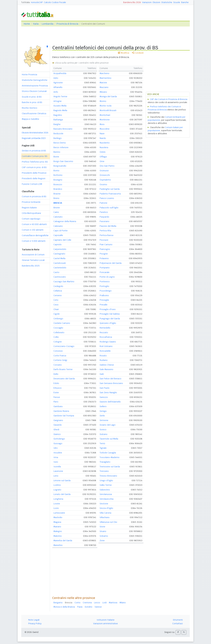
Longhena (58, 499)
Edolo (56, 383)
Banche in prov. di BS (32, 102)
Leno (56, 476)
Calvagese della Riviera (65, 221)
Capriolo (58, 244)
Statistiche (167, 2)
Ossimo (103, 184)
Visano (103, 531)
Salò (102, 374)
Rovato (103, 356)
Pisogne (104, 254)
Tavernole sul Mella (109, 439)
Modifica (124, 53)
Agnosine (58, 83)
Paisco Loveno (107, 198)
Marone (103, 83)
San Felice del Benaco (110, 379)
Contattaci (178, 624)
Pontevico (105, 282)
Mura (102, 124)
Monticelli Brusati (108, 110)
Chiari (56, 309)
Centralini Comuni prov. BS (35, 156)
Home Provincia (29, 75)
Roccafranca (106, 337)
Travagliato (105, 462)
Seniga (103, 411)
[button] (178, 632)
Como (78, 603)
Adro (56, 78)
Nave (102, 134)
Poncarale (105, 272)
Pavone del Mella (108, 226)
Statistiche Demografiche (35, 80)
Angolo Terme (60, 96)
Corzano (58, 365)
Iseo (56, 462)
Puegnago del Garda (110, 319)
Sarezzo (104, 397)
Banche (185, 2)
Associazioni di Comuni (33, 255)
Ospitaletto (105, 180)
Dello (56, 374)
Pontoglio (104, 286)
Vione (102, 527)
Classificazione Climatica (34, 113)
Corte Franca (60, 356)
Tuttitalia (25, 2)
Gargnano (58, 420)
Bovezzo (58, 184)
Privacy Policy (35, 624)
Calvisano (58, 226)
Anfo (56, 92)
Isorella (57, 467)
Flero (56, 402)
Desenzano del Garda (64, 379)
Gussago (58, 443)
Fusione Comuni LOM (32, 184)
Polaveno (104, 258)
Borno (56, 171)
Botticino (58, 175)
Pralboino (104, 295)
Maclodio (58, 517)
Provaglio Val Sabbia (110, 314)
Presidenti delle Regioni (34, 178)
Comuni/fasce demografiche (35, 235)
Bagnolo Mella (60, 110)
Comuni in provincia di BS (34, 196)
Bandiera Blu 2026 (132, 2)
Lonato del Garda (62, 494)
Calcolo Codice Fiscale (55, 2)
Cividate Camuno (62, 323)
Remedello (105, 328)
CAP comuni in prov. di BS (34, 167)
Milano (123, 603)
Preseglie (104, 300)
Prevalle (104, 305)
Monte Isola (105, 106)
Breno (56, 198)
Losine (57, 504)
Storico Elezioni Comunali (34, 91)
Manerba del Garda (63, 540)
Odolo (103, 152)
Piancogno (105, 249)
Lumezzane (59, 513)
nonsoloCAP (37, 2)
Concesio (58, 351)
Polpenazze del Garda (111, 263)
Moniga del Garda (108, 96)
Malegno (58, 531)
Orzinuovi (104, 171)
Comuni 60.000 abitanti (34, 224)
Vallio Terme (106, 485)
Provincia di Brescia (67, 24)
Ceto (56, 300)
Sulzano (104, 434)
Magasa (57, 522)
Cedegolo (58, 286)
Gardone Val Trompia (64, 416)
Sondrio (89, 607)
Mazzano (104, 87)
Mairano (57, 527)
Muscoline (105, 129)
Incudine (58, 453)
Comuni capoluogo (31, 219)
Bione (56, 157)
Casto (56, 272)
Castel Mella (59, 258)
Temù (102, 443)
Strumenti (178, 620)
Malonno (58, 536)
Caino (56, 212)
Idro (56, 448)
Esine (56, 392)
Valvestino (105, 490)
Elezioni (156, 2)
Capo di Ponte (61, 231)
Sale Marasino (106, 369)
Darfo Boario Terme (63, 369)
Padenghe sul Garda (110, 189)
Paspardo (104, 217)
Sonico (103, 430)
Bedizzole (58, 134)
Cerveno (58, 295)
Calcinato (58, 217)
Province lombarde (31, 202)
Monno (103, 101)
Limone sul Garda (62, 480)
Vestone (104, 504)
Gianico (57, 434)
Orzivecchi (105, 175)
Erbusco (58, 388)
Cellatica (58, 291)
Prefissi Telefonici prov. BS (35, 162)
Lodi (104, 603)
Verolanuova (106, 494)
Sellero (103, 406)
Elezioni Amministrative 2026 (35, 133)
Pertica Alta (105, 231)
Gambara (58, 406)
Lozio (56, 508)
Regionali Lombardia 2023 (34, 138)
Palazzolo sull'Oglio (109, 208)
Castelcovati (60, 263)
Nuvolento (105, 143)
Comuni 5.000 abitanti (34, 241)
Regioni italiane (29, 208)
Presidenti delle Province (34, 173)
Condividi (138, 53)
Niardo (103, 138)
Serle (102, 416)
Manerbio (58, 545)
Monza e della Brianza (64, 607)
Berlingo (58, 138)
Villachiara (104, 517)
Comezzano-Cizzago (64, 346)
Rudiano (104, 360)
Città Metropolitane (31, 213)
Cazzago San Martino (64, 282)
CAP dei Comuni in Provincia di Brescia (169, 99)
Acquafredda (60, 73)
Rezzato (104, 332)
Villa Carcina (105, 513)
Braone (57, 194)
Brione (57, 208)
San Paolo (105, 388)
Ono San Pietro (107, 166)
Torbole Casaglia (108, 453)
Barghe (57, 124)
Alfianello (58, 87)
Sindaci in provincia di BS (34, 151)
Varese (98, 607)
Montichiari (105, 115)
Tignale (103, 448)
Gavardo (58, 425)
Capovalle (58, 235)
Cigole (57, 314)
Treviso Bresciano (108, 476)
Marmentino (105, 78)
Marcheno (104, 73)
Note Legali (34, 620)
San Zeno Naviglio (108, 392)
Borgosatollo (60, 166)
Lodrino (57, 485)
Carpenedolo (60, 249)
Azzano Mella (60, 106)
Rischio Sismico (30, 108)
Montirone (105, 120)
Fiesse (57, 397)
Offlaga (103, 157)
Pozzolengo (106, 291)
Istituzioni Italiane (106, 620)
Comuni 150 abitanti (33, 230)
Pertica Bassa (106, 235)
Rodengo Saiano (108, 342)
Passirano (104, 221)
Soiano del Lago (108, 425)
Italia (36, 24)
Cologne (58, 342)
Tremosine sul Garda (110, 467)
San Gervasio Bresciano (111, 383)
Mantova (113, 603)
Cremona (87, 603)
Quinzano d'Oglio (108, 323)
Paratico (104, 212)
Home (27, 24)
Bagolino (58, 115)
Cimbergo (58, 319)
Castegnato (59, 254)
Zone (102, 540)
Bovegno (58, 180)
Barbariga (58, 120)
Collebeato (59, 332)
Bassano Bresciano (63, 129)
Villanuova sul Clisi (108, 522)
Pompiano (105, 268)
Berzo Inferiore (61, 147)
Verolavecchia (107, 499)
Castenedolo (60, 268)
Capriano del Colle (62, 240)
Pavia (80, 607)
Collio (56, 337)
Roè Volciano (106, 346)
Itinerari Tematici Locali (33, 260)
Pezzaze (104, 240)
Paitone (103, 203)
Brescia (69, 603)
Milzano (103, 92)
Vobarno (104, 536)
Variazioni (147, 2)
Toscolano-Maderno (110, 457)
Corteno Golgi (60, 360)
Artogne (58, 101)
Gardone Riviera (61, 411)
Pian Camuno (106, 244)
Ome (102, 161)
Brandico (58, 189)
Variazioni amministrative (105, 624)
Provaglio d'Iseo (108, 309)
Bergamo (58, 603)
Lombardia (47, 24)
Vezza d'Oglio (106, 508)
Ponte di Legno (107, 277)
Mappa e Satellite (30, 119)
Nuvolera (104, 147)
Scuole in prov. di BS (32, 97)
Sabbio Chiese (107, 365)
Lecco (97, 603)
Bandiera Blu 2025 (31, 266)
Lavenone (58, 471)
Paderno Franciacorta (110, 194)
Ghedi (56, 430)
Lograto (57, 490)
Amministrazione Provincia (35, 86)
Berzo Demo (60, 143)
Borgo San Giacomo (63, 161)
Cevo (56, 305)
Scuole (177, 2)
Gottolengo (59, 439)
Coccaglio (58, 328)
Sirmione (104, 420)
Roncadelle (105, 351)
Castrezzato (60, 277)
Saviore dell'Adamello (110, 402)
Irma (56, 457)
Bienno (57, 152)
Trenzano (104, 471)
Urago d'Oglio (106, 480)
